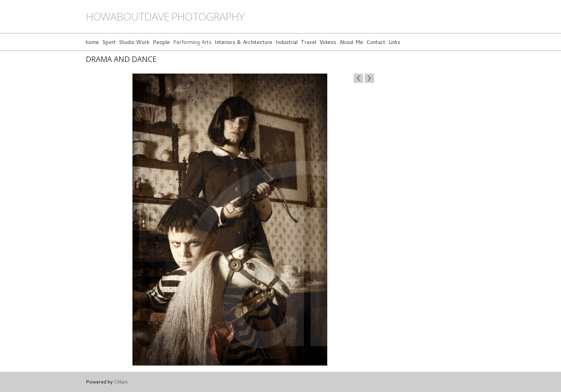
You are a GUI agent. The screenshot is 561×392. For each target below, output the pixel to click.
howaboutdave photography (165, 17)
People (161, 42)
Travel (309, 42)
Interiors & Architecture (243, 42)
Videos (328, 42)
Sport (109, 42)
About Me (351, 42)
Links (394, 42)
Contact (376, 42)
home (92, 42)
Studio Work (134, 42)
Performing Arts (192, 42)
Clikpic (121, 381)
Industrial (287, 42)
